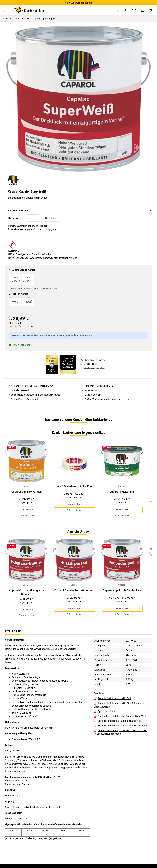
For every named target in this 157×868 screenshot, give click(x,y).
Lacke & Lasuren (134, 647)
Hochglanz (131, 672)
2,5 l (135, 662)
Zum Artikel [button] (26, 510)
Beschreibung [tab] (13, 633)
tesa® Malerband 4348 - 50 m (74, 487)
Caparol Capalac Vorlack (27, 492)
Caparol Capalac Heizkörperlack (74, 592)
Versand (31, 326)
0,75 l (128, 662)
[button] (117, 10)
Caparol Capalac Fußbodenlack (122, 592)
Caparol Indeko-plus (122, 492)
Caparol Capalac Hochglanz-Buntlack (26, 594)
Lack (128, 667)
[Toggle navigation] (5, 10)
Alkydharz (131, 657)
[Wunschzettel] (134, 10)
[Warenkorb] (150, 10)
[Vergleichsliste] (126, 10)
